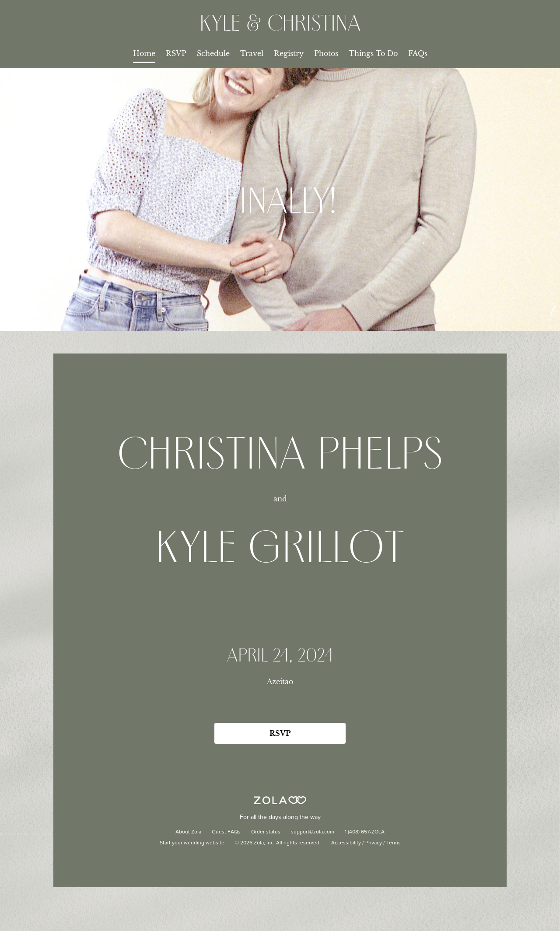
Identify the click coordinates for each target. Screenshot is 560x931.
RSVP (176, 53)
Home (144, 53)
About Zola (188, 832)
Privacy (374, 843)
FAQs (418, 53)
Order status (266, 832)
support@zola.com (313, 832)
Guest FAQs (226, 832)
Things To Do (373, 53)
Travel (252, 53)
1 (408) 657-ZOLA (365, 832)
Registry (289, 53)
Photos (326, 53)
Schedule (213, 53)
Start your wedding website (192, 843)
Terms (394, 843)
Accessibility (346, 843)
